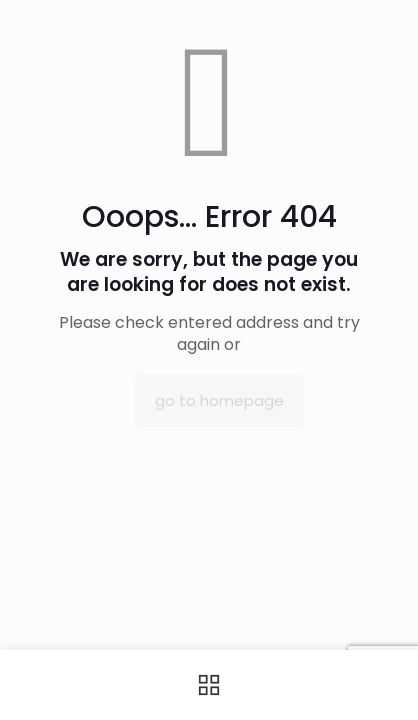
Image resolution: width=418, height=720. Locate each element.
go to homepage (219, 400)
